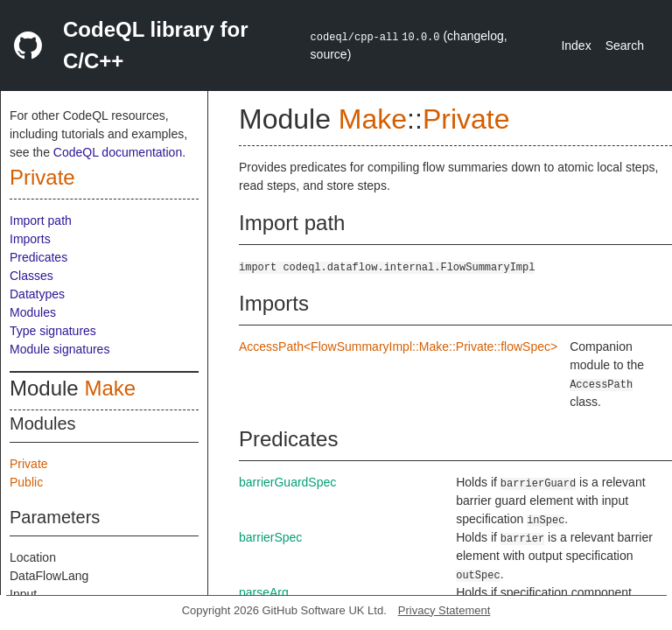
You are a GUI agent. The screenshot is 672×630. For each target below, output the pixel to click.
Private (42, 177)
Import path (41, 220)
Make (110, 388)
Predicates (38, 257)
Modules (33, 312)
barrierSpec (270, 537)
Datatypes (37, 294)
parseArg (264, 592)
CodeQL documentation (118, 152)
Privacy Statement (444, 610)
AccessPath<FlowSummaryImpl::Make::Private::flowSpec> (398, 346)
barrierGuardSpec (287, 482)
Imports (30, 239)
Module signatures (59, 349)
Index (576, 45)
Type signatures (53, 331)
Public (26, 482)
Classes (31, 276)
